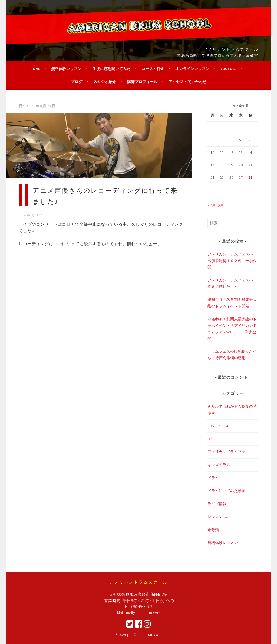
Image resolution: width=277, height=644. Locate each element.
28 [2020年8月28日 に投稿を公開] (250, 177)
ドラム (213, 478)
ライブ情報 (217, 504)
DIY (210, 439)
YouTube (228, 69)
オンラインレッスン (192, 69)
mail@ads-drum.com (143, 613)
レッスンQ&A (218, 517)
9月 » (222, 205)
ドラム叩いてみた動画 (226, 491)
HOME (35, 69)
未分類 (213, 530)
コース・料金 (153, 69)
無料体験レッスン (66, 69)
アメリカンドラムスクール (231, 49)
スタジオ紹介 (105, 82)
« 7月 (212, 205)
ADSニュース (218, 426)
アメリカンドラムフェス (228, 452)
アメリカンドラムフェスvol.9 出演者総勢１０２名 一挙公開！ (232, 261)
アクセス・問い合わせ (187, 82)
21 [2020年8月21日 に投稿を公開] (250, 165)
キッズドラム (219, 465)
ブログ (77, 82)
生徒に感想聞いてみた (111, 69)
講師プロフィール (142, 82)
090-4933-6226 (143, 607)
